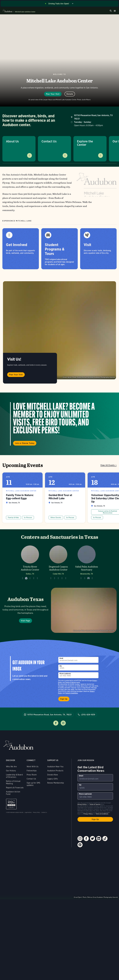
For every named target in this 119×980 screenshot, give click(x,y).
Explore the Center (85, 143)
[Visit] (98, 249)
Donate (70, 94)
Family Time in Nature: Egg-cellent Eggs (22, 498)
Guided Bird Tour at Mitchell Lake (65, 498)
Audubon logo (7, 11)
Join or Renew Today (25, 443)
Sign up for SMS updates (33, 784)
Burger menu (115, 11)
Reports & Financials (15, 788)
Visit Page (25, 621)
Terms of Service (71, 682)
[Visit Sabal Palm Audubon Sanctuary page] (87, 562)
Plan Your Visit (53, 94)
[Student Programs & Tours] (59, 249)
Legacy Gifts (53, 779)
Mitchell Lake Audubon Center (25, 12)
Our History (11, 771)
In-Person (28, 518)
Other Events (56, 518)
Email (61, 658)
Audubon (18, 745)
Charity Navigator (11, 804)
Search (111, 11)
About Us (12, 141)
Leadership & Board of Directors (14, 776)
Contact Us (49, 141)
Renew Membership (56, 783)
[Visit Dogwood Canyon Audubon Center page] (58, 562)
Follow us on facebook (56, 723)
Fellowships (32, 771)
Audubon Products (55, 771)
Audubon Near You (55, 767)
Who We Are (11, 767)
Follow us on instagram (63, 723)
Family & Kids (13, 518)
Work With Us (33, 767)
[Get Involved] (21, 249)
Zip (61, 666)
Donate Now (53, 775)
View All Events (108, 465)
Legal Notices (28, 812)
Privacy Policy (37, 812)
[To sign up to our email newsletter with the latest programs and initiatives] (78, 660)
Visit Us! (14, 359)
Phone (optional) (65, 674)
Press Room (32, 775)
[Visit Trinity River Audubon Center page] (30, 562)
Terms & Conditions (71, 693)
